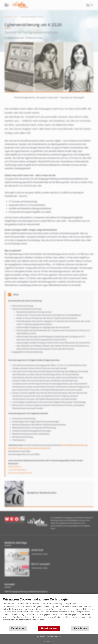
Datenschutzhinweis (54, 637)
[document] (49, 611)
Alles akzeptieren (49, 628)
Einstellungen (18, 628)
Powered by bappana (49, 642)
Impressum (41, 637)
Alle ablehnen (80, 628)
